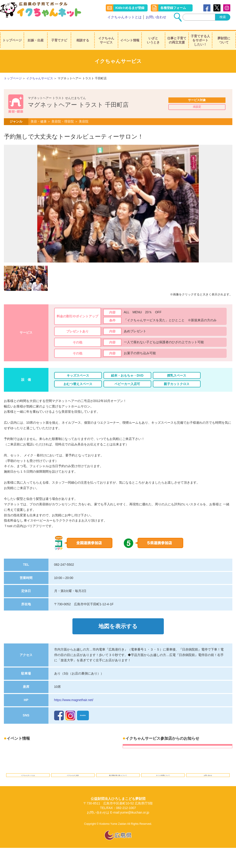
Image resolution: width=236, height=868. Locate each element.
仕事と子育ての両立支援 (177, 35)
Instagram (70, 708)
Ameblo (84, 708)
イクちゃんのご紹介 (73, 769)
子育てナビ (59, 35)
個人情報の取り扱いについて (118, 769)
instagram (227, 8)
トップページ (12, 35)
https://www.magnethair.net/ (74, 692)
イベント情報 (130, 35)
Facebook (207, 8)
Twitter (217, 8)
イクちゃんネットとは (125, 17)
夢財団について (224, 35)
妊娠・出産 (36, 35)
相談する (83, 35)
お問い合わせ (156, 17)
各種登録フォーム (173, 8)
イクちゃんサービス (106, 35)
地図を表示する (118, 621)
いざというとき (153, 35)
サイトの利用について (163, 769)
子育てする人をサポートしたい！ (200, 35)
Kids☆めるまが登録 (130, 8)
